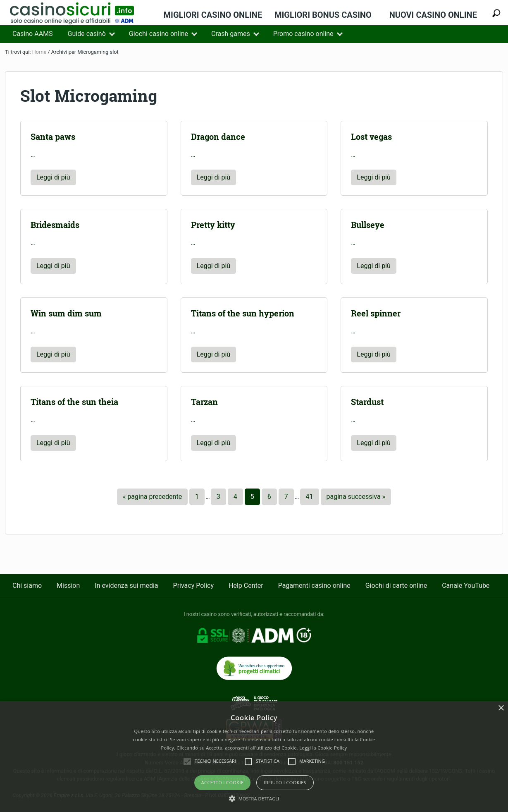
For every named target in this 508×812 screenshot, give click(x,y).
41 (309, 498)
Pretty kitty (213, 225)
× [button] (501, 708)
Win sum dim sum (66, 313)
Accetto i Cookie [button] (223, 782)
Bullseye (368, 225)
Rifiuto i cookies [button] (285, 782)
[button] (254, 798)
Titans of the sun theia (74, 402)
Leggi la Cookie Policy (323, 748)
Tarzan (204, 402)
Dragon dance (218, 137)
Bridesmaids (55, 225)
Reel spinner (376, 313)
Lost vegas (371, 137)
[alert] (254, 757)
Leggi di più (53, 179)
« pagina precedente (152, 498)
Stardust (367, 402)
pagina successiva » (356, 498)
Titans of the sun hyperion (243, 313)
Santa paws (53, 137)
